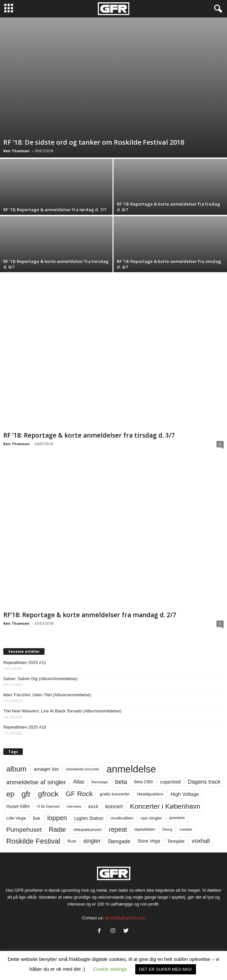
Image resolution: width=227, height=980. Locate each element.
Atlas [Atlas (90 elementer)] (79, 782)
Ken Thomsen (16, 151)
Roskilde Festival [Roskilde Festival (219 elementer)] (33, 841)
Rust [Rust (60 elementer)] (72, 841)
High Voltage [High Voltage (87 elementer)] (185, 794)
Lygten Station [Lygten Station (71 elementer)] (89, 818)
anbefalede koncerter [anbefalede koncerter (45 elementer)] (83, 769)
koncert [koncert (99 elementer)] (114, 806)
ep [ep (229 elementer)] (10, 794)
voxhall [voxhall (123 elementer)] (201, 841)
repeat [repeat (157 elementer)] (118, 829)
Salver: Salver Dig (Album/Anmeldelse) (40, 679)
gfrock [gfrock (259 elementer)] (48, 794)
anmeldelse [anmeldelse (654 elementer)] (131, 769)
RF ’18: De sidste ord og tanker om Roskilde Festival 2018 (94, 142)
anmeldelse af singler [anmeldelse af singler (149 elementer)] (36, 782)
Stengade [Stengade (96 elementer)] (119, 841)
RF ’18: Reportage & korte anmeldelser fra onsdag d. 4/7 (169, 264)
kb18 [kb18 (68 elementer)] (93, 807)
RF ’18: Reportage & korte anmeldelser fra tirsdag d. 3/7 (89, 435)
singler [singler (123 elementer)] (92, 841)
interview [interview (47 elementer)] (74, 806)
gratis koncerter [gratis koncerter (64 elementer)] (115, 794)
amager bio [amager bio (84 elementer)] (46, 769)
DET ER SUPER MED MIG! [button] (166, 969)
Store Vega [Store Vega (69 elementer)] (149, 841)
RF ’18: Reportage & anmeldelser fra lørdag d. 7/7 (55, 210)
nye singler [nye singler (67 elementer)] (151, 818)
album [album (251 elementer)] (16, 769)
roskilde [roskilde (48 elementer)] (186, 829)
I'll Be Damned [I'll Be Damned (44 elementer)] (48, 806)
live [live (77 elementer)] (37, 818)
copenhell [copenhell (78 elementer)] (170, 782)
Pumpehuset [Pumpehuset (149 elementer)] (24, 830)
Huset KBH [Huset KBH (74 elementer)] (18, 806)
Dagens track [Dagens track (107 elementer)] (204, 782)
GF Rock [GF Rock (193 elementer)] (79, 794)
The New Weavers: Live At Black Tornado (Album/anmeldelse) (62, 711)
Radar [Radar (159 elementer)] (58, 829)
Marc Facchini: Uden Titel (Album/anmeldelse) (47, 695)
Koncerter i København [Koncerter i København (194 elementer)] (165, 806)
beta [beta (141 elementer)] (121, 782)
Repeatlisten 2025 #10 (25, 727)
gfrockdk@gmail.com (125, 918)
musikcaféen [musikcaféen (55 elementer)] (122, 818)
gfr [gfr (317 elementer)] (26, 794)
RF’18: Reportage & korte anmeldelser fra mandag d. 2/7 (90, 615)
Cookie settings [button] (110, 969)
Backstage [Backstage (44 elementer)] (100, 782)
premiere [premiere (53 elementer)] (177, 818)
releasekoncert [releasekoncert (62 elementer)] (88, 830)
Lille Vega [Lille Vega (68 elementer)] (16, 818)
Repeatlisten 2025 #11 (25, 663)
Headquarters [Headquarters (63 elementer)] (150, 794)
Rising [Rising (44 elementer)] (167, 829)
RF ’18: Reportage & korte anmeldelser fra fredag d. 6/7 (168, 207)
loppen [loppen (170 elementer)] (57, 818)
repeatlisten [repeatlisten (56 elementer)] (145, 829)
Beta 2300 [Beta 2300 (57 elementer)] (144, 782)
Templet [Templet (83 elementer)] (176, 841)
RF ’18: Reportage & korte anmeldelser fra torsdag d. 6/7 (56, 264)
